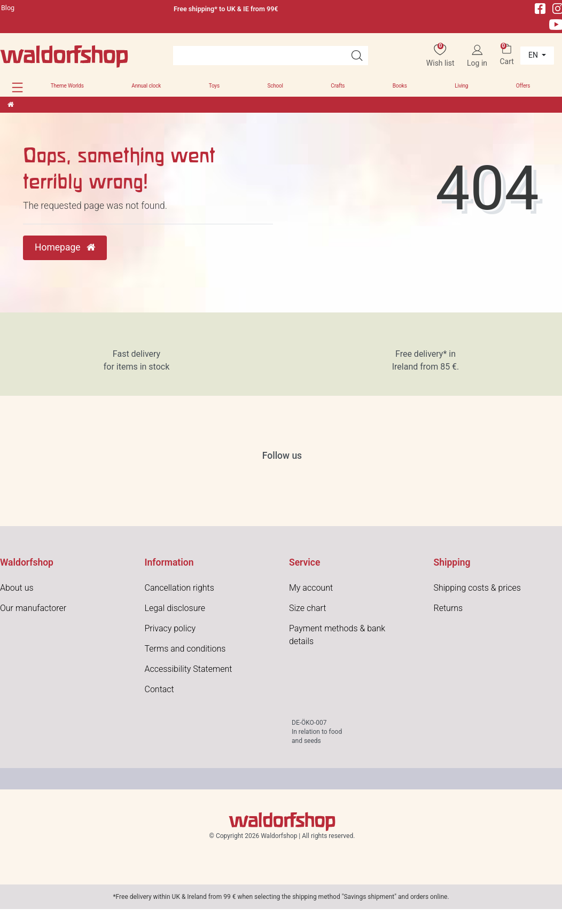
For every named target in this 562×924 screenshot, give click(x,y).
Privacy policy (170, 628)
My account (311, 588)
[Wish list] (440, 56)
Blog (8, 8)
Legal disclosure (175, 608)
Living (461, 86)
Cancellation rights (179, 588)
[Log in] (477, 56)
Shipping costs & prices (477, 588)
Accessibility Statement (189, 669)
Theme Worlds (67, 86)
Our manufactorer (33, 608)
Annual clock (146, 86)
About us (17, 588)
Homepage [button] (65, 247)
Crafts (338, 86)
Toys (214, 86)
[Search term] (259, 56)
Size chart (307, 608)
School (275, 86)
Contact (159, 689)
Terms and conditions (185, 649)
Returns (448, 608)
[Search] (357, 56)
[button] (17, 87)
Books (400, 86)
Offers (523, 86)
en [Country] (534, 55)
